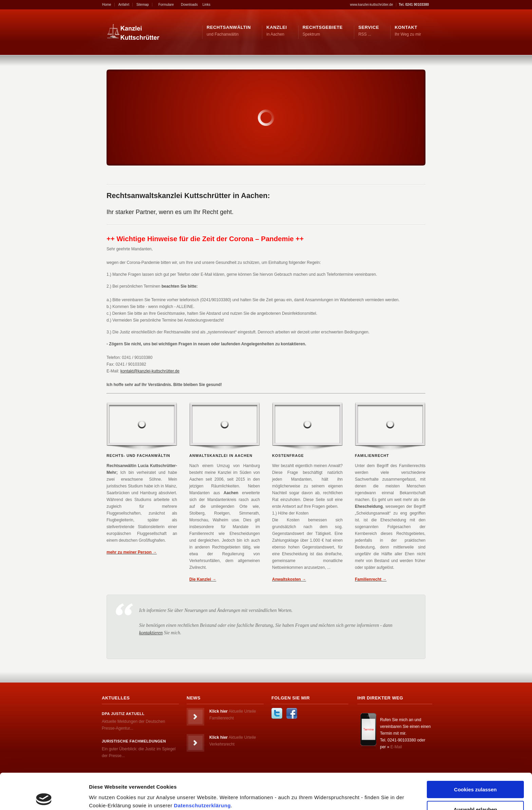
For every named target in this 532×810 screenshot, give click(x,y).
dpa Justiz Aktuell (123, 714)
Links (206, 5)
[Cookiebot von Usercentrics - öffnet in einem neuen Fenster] (44, 797)
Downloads (189, 5)
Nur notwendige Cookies (475, 793)
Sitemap (143, 5)
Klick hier (218, 711)
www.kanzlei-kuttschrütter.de (372, 5)
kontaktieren (151, 633)
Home (107, 5)
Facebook (292, 713)
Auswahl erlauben (475, 774)
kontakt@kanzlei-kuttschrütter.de (150, 371)
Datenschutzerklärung (203, 769)
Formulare (166, 5)
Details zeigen (361, 792)
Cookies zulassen (475, 754)
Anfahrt (124, 5)
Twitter (277, 713)
